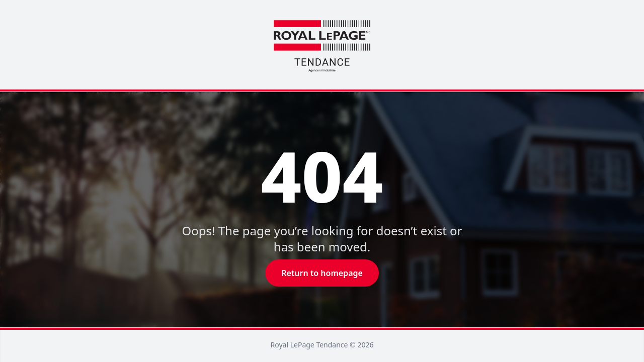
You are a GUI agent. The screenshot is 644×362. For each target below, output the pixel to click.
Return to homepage (322, 273)
